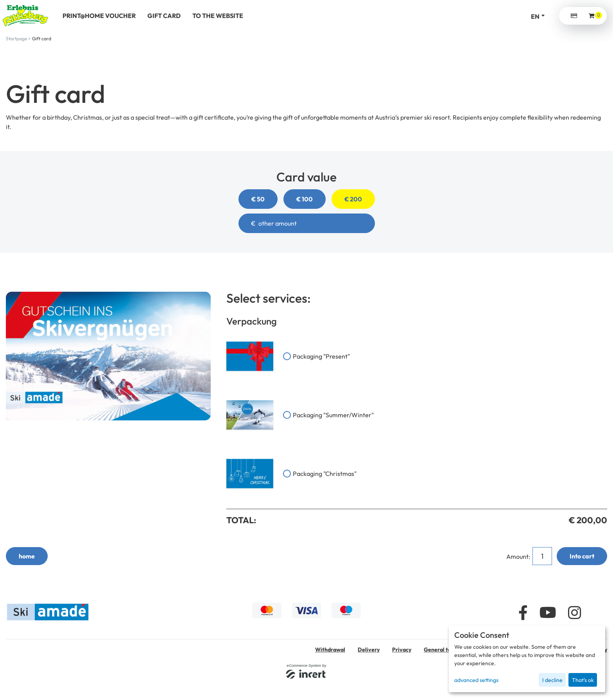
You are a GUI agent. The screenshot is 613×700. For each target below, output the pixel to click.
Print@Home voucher (99, 16)
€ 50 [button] (258, 199)
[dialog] (527, 659)
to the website (218, 16)
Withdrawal (330, 650)
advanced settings (476, 680)
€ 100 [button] (305, 199)
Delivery (369, 650)
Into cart (582, 556)
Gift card (42, 39)
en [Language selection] (535, 16)
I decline (552, 680)
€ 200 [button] (353, 199)
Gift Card (164, 16)
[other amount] (307, 223)
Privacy (402, 650)
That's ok (583, 680)
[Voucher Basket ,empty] (592, 16)
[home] (25, 16)
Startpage (16, 39)
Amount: (519, 556)
